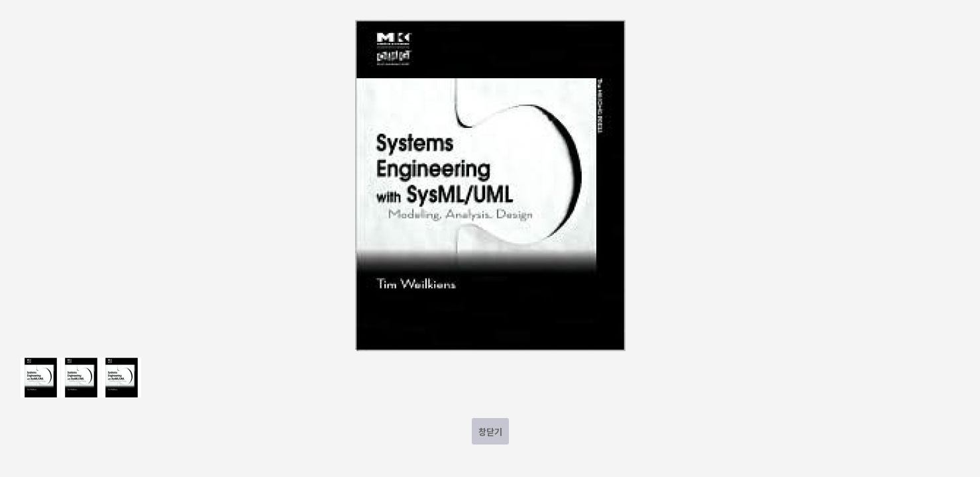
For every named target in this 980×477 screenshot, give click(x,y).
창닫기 (490, 432)
